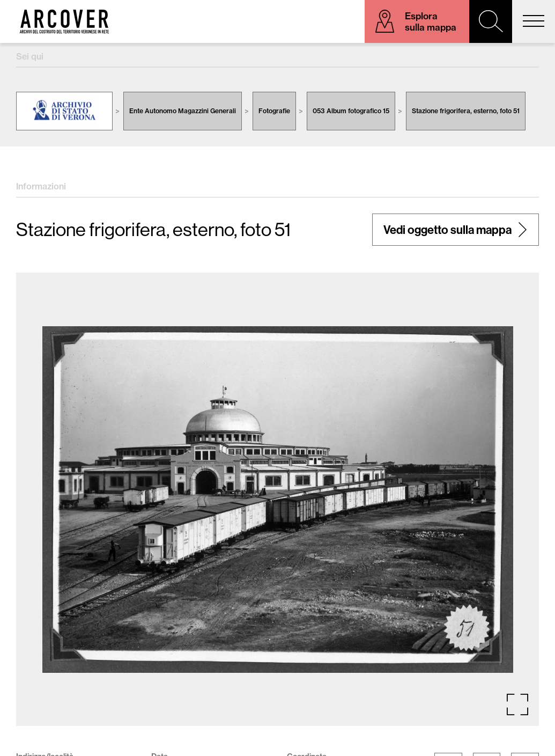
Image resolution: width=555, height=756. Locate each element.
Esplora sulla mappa (431, 21)
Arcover (64, 21)
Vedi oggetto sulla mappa (447, 230)
